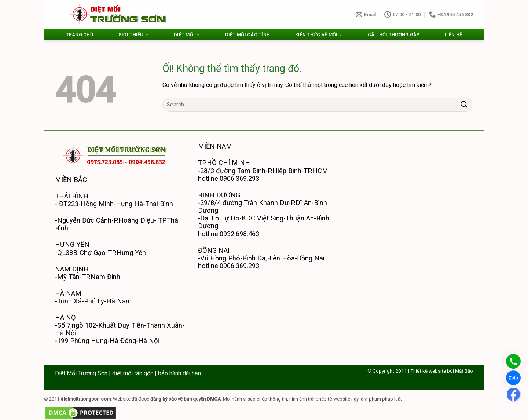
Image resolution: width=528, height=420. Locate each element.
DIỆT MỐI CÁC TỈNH (247, 35)
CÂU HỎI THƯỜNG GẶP (394, 35)
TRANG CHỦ (80, 35)
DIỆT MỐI (187, 35)
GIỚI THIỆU (133, 35)
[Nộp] (464, 104)
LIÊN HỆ (454, 35)
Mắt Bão (464, 371)
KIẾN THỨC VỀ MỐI (319, 35)
